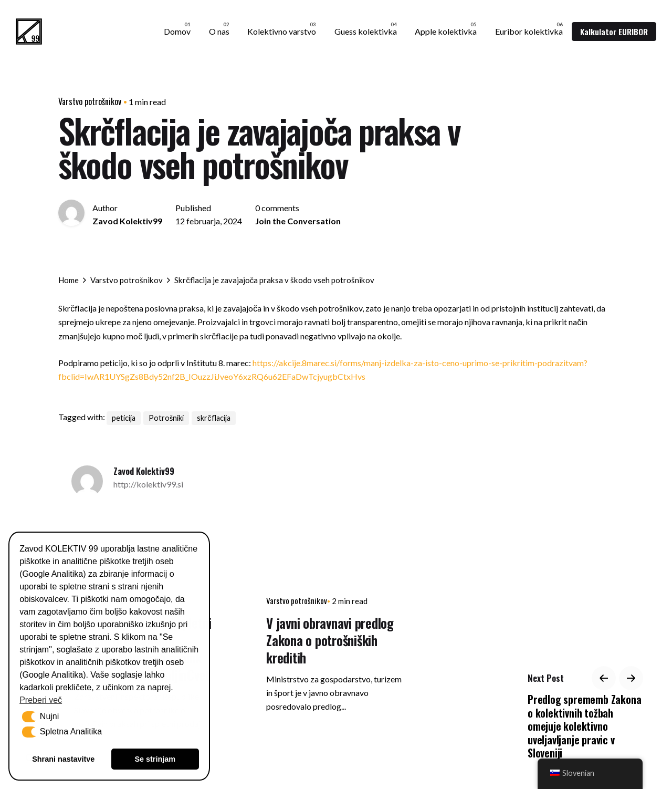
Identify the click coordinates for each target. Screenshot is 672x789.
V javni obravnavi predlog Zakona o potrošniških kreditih (330, 640)
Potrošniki (166, 418)
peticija (124, 418)
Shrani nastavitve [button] (63, 759)
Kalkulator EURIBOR (614, 32)
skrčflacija (213, 418)
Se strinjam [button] (155, 759)
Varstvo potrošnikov (90, 101)
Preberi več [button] (41, 700)
